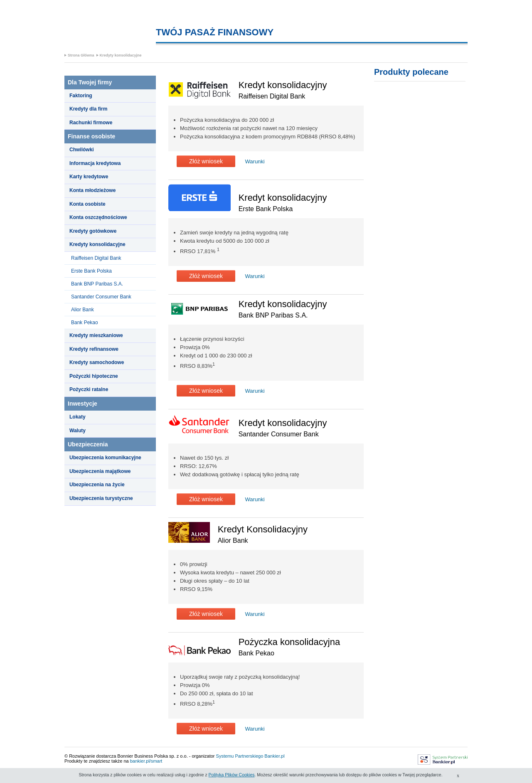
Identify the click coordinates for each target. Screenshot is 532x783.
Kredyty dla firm (88, 109)
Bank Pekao (85, 323)
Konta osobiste (87, 204)
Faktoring (81, 96)
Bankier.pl (274, 756)
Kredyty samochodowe (97, 362)
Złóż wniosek (206, 161)
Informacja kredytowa (95, 163)
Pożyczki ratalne (89, 389)
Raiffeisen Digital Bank (96, 258)
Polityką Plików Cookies (232, 775)
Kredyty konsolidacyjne (121, 55)
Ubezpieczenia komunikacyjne (105, 458)
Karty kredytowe (89, 177)
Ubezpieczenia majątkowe (100, 471)
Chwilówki (82, 150)
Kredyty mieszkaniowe (96, 335)
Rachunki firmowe (91, 123)
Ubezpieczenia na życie (97, 485)
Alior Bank (83, 310)
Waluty (78, 431)
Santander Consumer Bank (101, 297)
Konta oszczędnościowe (98, 217)
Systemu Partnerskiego (240, 756)
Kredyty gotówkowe (93, 231)
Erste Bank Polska (91, 271)
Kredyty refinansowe (94, 349)
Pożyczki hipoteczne (94, 376)
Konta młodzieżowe (92, 190)
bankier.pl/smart (146, 761)
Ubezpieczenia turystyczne (101, 498)
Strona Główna (81, 55)
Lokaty (78, 417)
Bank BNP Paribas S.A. (97, 284)
